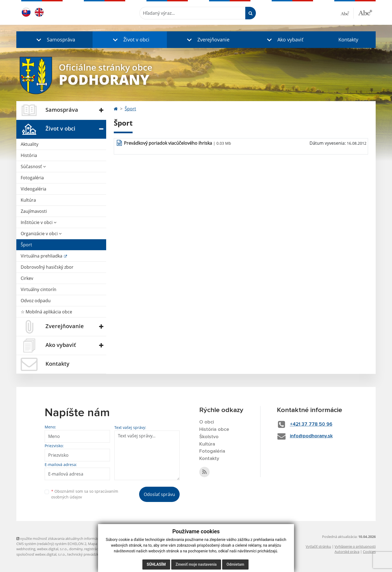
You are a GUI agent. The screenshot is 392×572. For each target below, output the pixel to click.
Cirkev (27, 278)
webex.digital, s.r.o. (52, 549)
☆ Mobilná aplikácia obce (46, 312)
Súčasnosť (33, 167)
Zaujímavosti (34, 211)
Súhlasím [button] (156, 564)
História (29, 155)
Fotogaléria (32, 178)
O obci (207, 422)
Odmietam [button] (235, 564)
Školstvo (209, 437)
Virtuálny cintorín (39, 289)
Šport (26, 245)
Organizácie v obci (41, 234)
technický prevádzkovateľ (88, 554)
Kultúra (28, 200)
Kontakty (348, 40)
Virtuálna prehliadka (42, 256)
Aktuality (30, 144)
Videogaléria (33, 189)
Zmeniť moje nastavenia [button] (196, 564)
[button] (54, 40)
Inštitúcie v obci (39, 222)
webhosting (26, 549)
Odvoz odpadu (36, 301)
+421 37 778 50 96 (311, 424)
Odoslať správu (159, 494)
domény (76, 549)
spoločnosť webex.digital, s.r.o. (41, 554)
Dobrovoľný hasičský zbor (47, 267)
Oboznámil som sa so (85, 494)
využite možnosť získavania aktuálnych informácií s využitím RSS (70, 538)
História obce (214, 429)
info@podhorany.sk (311, 436)
